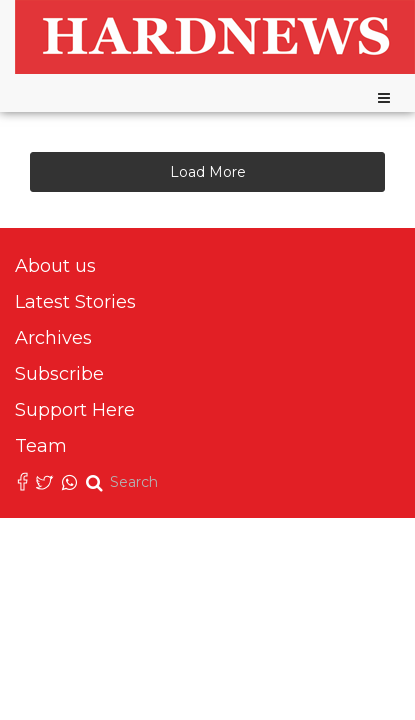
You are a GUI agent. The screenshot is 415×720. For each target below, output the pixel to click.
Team (41, 446)
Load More (208, 172)
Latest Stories (75, 302)
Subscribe (59, 374)
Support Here (75, 410)
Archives (53, 338)
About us (55, 266)
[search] (139, 482)
